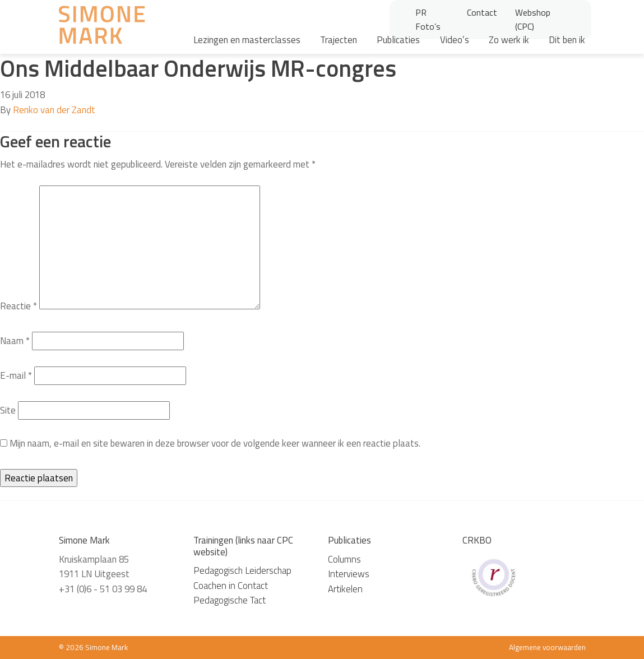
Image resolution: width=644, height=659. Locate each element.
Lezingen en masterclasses (247, 40)
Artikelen (345, 589)
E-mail (16, 375)
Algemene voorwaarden (547, 647)
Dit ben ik (567, 40)
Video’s (455, 40)
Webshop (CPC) (533, 19)
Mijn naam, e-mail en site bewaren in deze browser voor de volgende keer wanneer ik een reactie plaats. (215, 443)
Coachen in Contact (231, 586)
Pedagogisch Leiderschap (242, 570)
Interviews (349, 574)
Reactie (18, 306)
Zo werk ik (509, 40)
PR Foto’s (428, 19)
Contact (482, 12)
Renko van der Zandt (54, 110)
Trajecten (339, 40)
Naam (15, 341)
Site (8, 410)
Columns (344, 559)
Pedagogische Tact (230, 600)
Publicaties (398, 40)
